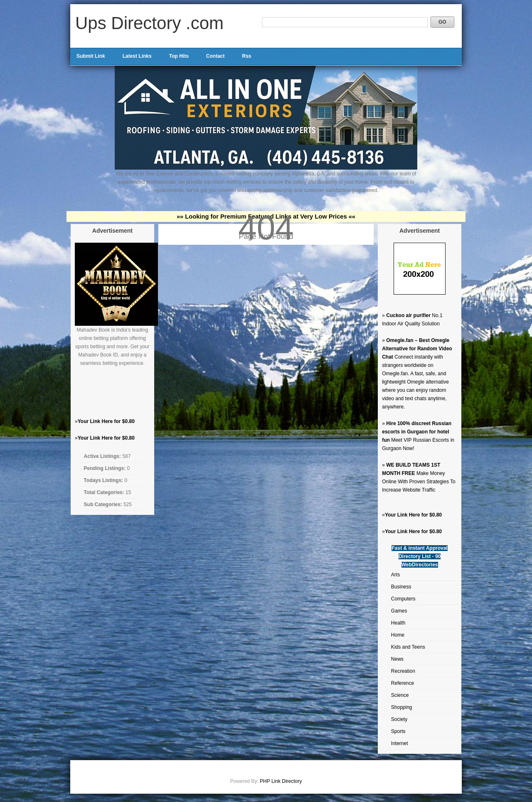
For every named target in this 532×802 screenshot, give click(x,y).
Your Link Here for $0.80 (106, 421)
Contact (216, 56)
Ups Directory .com (149, 23)
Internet (400, 743)
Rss (246, 56)
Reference (403, 683)
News (397, 659)
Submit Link (91, 56)
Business (401, 587)
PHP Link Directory (281, 781)
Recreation (403, 671)
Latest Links (137, 56)
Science (400, 695)
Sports (398, 731)
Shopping (402, 707)
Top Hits (179, 56)
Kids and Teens (408, 647)
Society (399, 719)
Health (398, 623)
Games (399, 611)
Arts (395, 575)
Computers (403, 599)
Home (398, 635)
